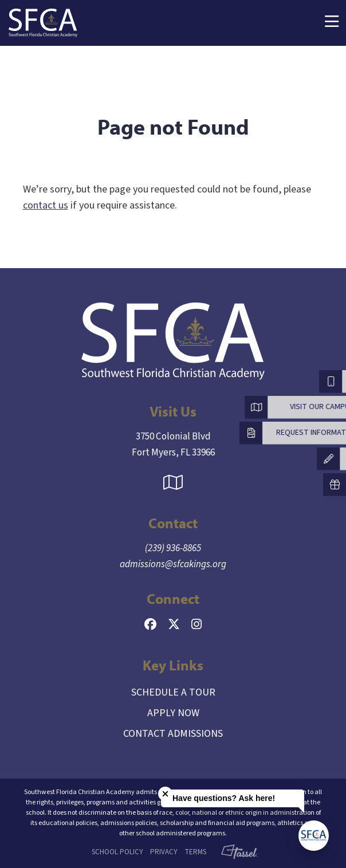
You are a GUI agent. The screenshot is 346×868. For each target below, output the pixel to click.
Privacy (164, 852)
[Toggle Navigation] (332, 23)
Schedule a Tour (173, 692)
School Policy (117, 852)
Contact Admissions (173, 734)
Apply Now (173, 713)
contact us (46, 205)
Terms (195, 852)
